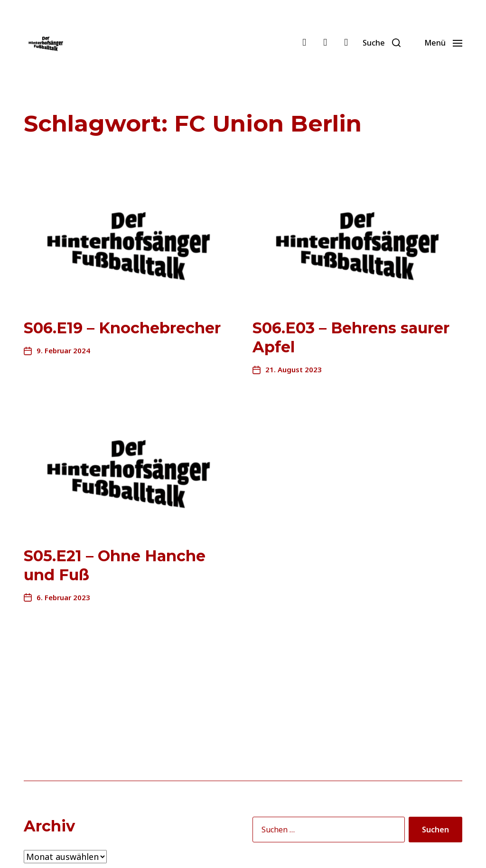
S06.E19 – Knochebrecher (122, 328)
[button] (382, 43)
